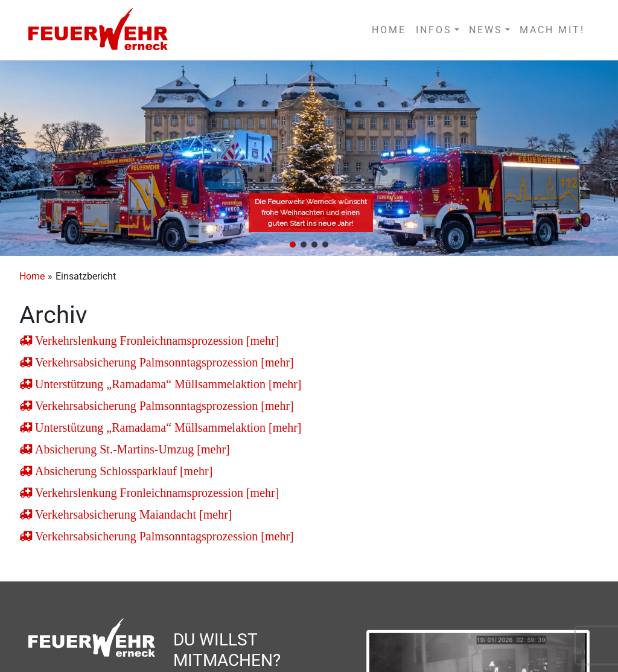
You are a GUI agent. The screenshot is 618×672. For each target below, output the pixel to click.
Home (32, 276)
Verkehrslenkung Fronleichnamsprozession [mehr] (155, 341)
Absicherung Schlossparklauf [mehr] (122, 471)
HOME (389, 30)
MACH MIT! (552, 30)
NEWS (486, 30)
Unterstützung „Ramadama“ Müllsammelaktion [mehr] (167, 384)
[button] (293, 245)
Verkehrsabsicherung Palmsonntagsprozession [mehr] (163, 362)
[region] (309, 158)
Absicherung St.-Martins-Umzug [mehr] (131, 449)
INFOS (434, 30)
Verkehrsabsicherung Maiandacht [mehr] (132, 514)
